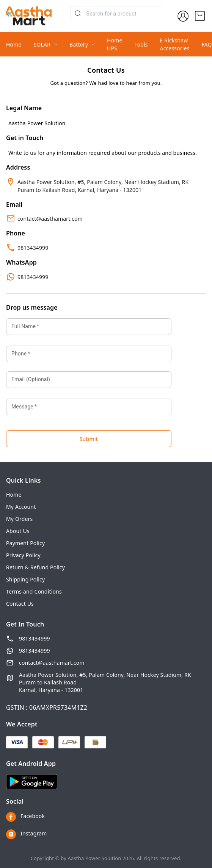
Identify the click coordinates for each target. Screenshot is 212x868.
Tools (141, 44)
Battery (79, 44)
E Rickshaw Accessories (175, 44)
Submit (89, 439)
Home (14, 44)
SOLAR (42, 44)
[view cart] (200, 16)
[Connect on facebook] (106, 817)
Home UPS (115, 44)
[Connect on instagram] (106, 834)
